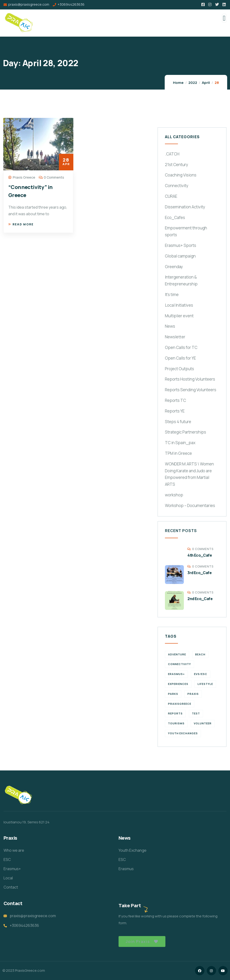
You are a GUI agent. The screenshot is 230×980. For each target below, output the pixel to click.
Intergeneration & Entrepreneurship (181, 280)
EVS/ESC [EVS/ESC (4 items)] (201, 674)
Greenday (174, 267)
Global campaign (180, 256)
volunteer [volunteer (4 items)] (203, 723)
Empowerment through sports (186, 231)
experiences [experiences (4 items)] (178, 684)
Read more (21, 224)
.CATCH (172, 154)
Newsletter (175, 337)
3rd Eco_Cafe (199, 573)
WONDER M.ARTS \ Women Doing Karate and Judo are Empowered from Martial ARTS (189, 474)
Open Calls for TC (181, 347)
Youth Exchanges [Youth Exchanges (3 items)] (183, 733)
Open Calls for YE (180, 358)
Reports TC (175, 400)
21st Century (177, 165)
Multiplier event (179, 316)
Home (178, 83)
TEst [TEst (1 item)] (196, 713)
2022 (193, 83)
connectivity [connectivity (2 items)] (179, 664)
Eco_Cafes (175, 217)
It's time (172, 294)
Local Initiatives (179, 305)
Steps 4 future (178, 422)
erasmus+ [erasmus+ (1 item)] (176, 674)
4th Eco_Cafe (200, 555)
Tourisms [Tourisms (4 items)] (176, 723)
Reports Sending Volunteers (191, 390)
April (206, 83)
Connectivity (177, 186)
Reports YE (175, 411)
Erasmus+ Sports (181, 245)
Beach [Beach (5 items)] (200, 654)
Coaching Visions (181, 175)
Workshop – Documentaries (190, 505)
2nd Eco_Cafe (200, 599)
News (170, 326)
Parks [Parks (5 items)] (173, 694)
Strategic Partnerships (186, 432)
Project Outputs (179, 369)
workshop (174, 495)
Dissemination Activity (185, 207)
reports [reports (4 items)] (175, 713)
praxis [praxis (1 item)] (193, 694)
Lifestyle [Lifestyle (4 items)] (205, 684)
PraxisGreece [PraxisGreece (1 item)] (180, 704)
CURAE (171, 196)
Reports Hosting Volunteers (190, 379)
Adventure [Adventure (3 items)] (177, 654)
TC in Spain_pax (180, 443)
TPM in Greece (178, 453)
